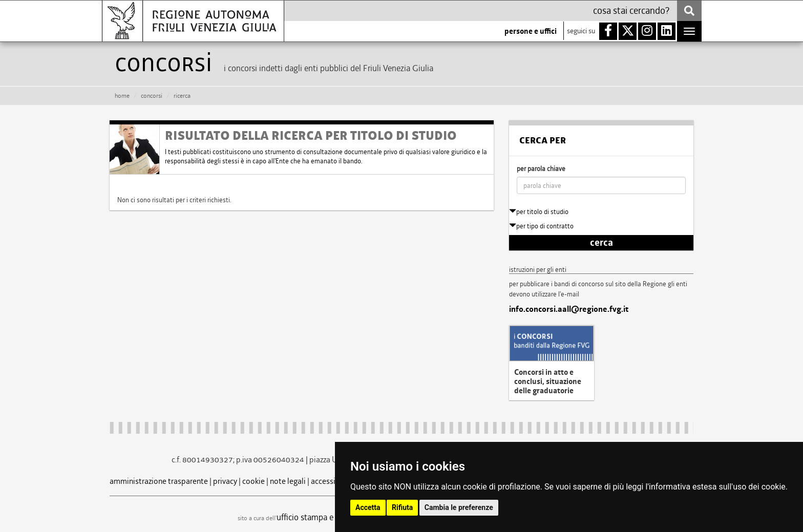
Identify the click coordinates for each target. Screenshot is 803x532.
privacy (225, 481)
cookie (253, 481)
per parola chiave (541, 169)
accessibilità (332, 481)
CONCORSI (152, 96)
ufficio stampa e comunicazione (333, 517)
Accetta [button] (368, 507)
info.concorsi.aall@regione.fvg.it (569, 309)
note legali (288, 481)
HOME (122, 96)
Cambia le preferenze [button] (459, 507)
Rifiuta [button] (402, 507)
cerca (601, 243)
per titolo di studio (539, 212)
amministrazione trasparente (159, 481)
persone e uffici (531, 31)
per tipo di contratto (541, 226)
